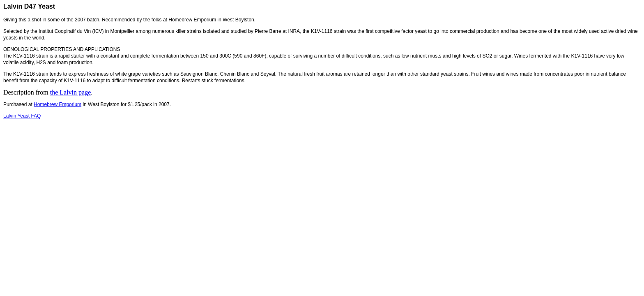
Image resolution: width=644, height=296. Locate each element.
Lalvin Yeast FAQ (22, 116)
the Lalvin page (71, 92)
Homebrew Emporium (57, 104)
